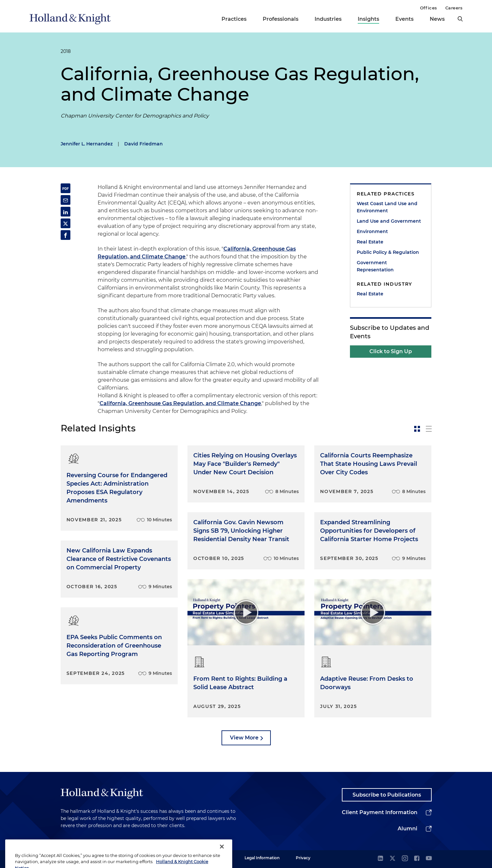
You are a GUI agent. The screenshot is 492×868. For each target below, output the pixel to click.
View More (244, 738)
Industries (328, 19)
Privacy (303, 858)
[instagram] (405, 859)
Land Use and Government (389, 221)
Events (404, 19)
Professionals (281, 19)
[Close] (222, 857)
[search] (460, 19)
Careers (454, 8)
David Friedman (144, 144)
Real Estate (370, 242)
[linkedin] (380, 859)
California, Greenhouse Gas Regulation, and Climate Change (180, 403)
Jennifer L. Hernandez (87, 144)
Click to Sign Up (391, 351)
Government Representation (375, 266)
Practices (234, 19)
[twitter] (392, 859)
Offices (429, 8)
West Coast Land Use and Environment (387, 207)
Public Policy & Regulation (388, 252)
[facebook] (417, 859)
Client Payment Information (380, 812)
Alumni (408, 829)
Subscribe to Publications (387, 795)
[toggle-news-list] (429, 429)
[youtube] (429, 859)
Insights (368, 19)
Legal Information (262, 858)
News (437, 19)
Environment (372, 231)
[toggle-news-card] (417, 429)
